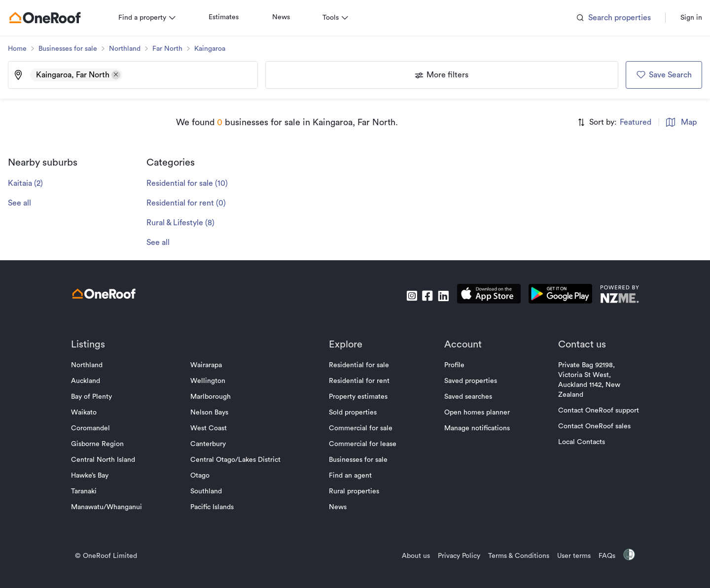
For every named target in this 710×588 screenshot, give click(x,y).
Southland (210, 491)
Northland (133, 49)
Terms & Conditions (511, 556)
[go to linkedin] (435, 296)
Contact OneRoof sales (586, 426)
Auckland (93, 381)
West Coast (213, 428)
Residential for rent (359, 381)
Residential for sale (359, 365)
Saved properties (467, 381)
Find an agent (350, 476)
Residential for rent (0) (194, 203)
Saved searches (464, 397)
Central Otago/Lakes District (239, 460)
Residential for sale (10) (195, 183)
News (289, 17)
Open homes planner (473, 413)
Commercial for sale (361, 428)
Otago (204, 476)
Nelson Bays (213, 413)
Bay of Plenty (99, 397)
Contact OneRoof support (591, 411)
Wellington (212, 381)
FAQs (599, 556)
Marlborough (214, 397)
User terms (566, 556)
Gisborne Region (105, 444)
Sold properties (353, 413)
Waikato (92, 413)
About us (408, 556)
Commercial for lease (363, 444)
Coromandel (98, 428)
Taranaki (92, 491)
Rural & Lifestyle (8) (188, 223)
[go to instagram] (404, 296)
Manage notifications (473, 428)
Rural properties (354, 491)
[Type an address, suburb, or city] (193, 75)
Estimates (231, 17)
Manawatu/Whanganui (114, 507)
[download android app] (552, 295)
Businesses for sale (76, 49)
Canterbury (212, 444)
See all (27, 203)
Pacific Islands (216, 507)
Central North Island (111, 460)
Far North (175, 49)
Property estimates (358, 397)
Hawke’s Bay (98, 476)
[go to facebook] (420, 296)
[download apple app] (481, 295)
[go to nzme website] (612, 295)
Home (25, 49)
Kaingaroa (218, 49)
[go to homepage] (53, 18)
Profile (450, 365)
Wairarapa (210, 365)
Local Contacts (574, 442)
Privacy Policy (451, 556)
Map (674, 122)
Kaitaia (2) (33, 183)
